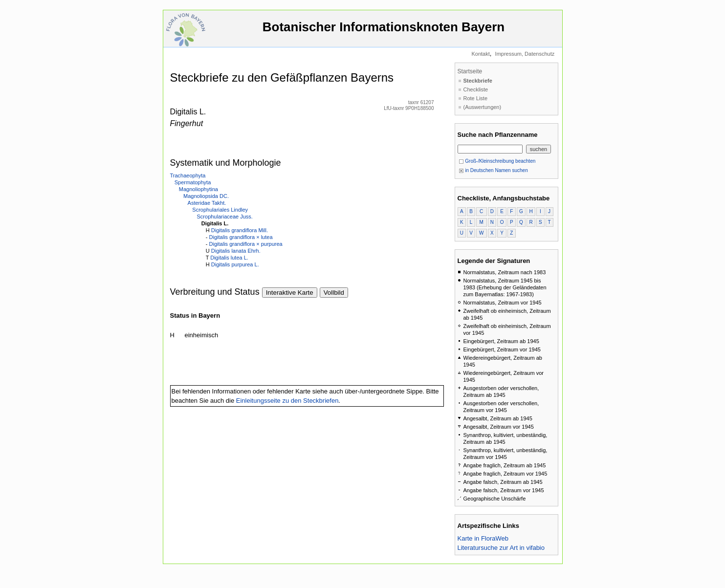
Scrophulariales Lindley (220, 210)
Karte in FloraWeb (483, 538)
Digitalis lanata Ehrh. (236, 251)
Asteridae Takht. (207, 203)
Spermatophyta (193, 182)
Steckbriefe (478, 81)
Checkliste (476, 89)
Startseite (470, 71)
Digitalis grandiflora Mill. (240, 230)
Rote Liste (476, 98)
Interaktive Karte (290, 293)
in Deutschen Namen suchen (493, 170)
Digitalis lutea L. (229, 258)
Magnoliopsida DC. (206, 196)
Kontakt (480, 54)
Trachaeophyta (188, 175)
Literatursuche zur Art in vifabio (501, 548)
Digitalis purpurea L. (235, 264)
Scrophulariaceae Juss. (225, 217)
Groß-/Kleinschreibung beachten (497, 161)
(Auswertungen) (483, 107)
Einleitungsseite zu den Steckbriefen (287, 401)
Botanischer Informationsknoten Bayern (384, 32)
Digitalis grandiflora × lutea (241, 237)
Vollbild (334, 293)
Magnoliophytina (198, 189)
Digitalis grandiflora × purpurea (246, 244)
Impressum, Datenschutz (525, 54)
